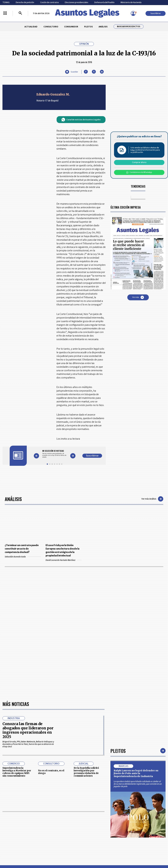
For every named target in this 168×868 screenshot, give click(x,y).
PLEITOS (88, 27)
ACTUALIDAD (31, 27)
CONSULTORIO (51, 27)
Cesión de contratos (50, 2)
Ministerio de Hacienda (131, 2)
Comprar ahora (139, 162)
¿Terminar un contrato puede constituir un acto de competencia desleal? (22, 549)
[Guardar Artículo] (71, 72)
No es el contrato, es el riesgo (51, 772)
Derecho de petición (25, 2)
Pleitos (118, 751)
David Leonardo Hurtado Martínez (64, 560)
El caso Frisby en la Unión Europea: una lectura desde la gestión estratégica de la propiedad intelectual (63, 550)
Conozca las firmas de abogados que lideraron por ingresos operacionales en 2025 (28, 730)
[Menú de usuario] (133, 13)
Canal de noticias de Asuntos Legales (81, 120)
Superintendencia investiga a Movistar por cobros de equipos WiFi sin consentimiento (17, 772)
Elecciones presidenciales (77, 2)
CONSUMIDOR (71, 27)
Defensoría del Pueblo (104, 2)
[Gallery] (55, 454)
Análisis (13, 499)
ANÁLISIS (103, 27)
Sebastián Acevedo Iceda (23, 557)
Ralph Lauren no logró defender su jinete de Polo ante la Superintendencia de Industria (136, 773)
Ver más (138, 297)
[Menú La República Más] (5, 13)
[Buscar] (20, 13)
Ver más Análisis (152, 499)
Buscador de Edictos (129, 27)
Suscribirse (156, 13)
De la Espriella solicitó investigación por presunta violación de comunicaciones (86, 772)
